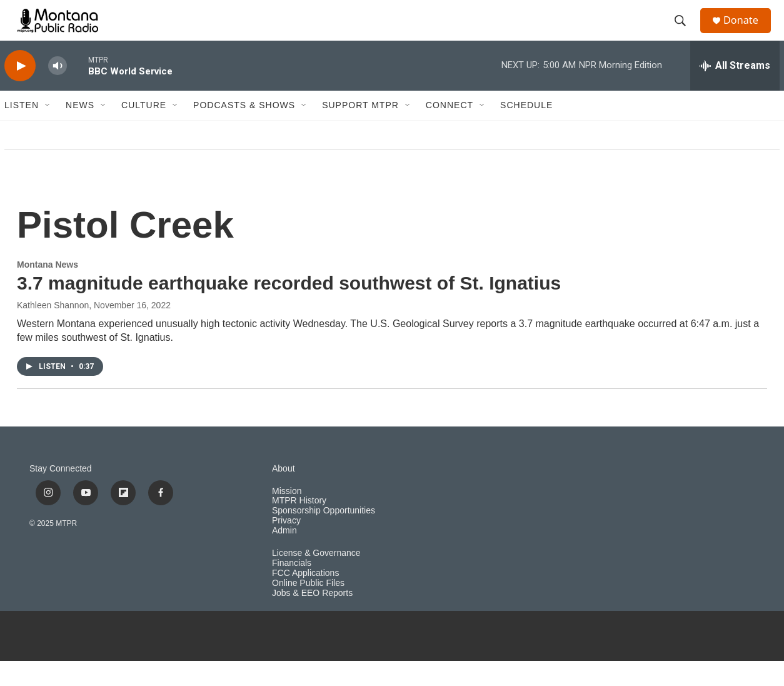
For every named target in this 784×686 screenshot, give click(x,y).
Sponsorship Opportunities (324, 536)
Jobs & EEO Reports (312, 618)
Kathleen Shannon (53, 330)
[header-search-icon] (685, 33)
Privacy (286, 546)
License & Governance (316, 578)
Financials (292, 588)
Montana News (48, 290)
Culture (144, 130)
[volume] (58, 91)
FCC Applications (305, 598)
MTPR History (299, 526)
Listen (22, 130)
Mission (287, 516)
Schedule (526, 130)
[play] (20, 91)
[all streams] (735, 91)
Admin (284, 556)
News (80, 130)
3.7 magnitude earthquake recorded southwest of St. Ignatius (289, 308)
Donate (748, 33)
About (284, 494)
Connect (450, 130)
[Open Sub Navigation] (48, 130)
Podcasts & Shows (244, 130)
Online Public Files (308, 608)
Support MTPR (360, 130)
